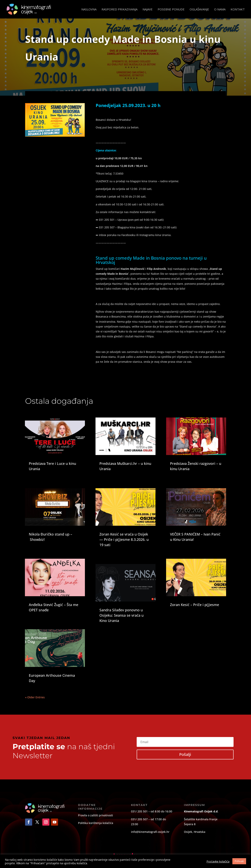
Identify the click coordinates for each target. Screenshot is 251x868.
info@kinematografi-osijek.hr (150, 832)
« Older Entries (35, 697)
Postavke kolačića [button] (218, 861)
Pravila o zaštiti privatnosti (95, 815)
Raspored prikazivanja (120, 10)
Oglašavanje (199, 10)
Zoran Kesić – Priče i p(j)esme (195, 605)
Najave (148, 10)
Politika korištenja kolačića (96, 823)
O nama (220, 10)
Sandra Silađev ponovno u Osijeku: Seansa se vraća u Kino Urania (121, 615)
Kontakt (238, 10)
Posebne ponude (171, 10)
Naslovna (89, 10)
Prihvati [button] (239, 861)
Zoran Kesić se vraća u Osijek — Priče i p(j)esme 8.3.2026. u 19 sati (124, 539)
